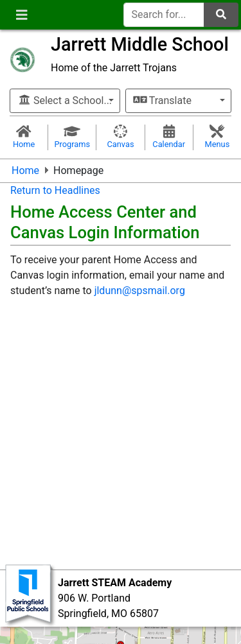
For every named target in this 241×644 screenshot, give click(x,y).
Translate (163, 100)
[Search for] (164, 15)
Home (24, 137)
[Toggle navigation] (22, 15)
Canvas (120, 137)
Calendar (169, 137)
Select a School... (65, 100)
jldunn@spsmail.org (140, 291)
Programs (72, 137)
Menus (217, 137)
